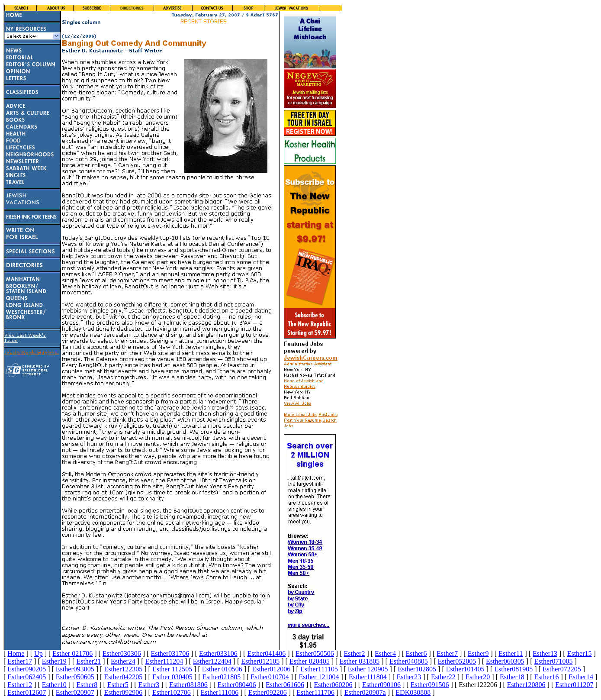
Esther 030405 (172, 677)
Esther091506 (430, 685)
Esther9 (478, 653)
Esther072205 (562, 669)
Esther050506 (315, 653)
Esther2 (355, 653)
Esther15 (580, 653)
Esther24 (123, 661)
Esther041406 (266, 653)
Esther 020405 (310, 661)
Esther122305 (123, 669)
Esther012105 (260, 661)
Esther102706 (172, 692)
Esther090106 (381, 685)
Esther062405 (27, 677)
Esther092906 (123, 692)
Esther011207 (574, 685)
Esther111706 (315, 692)
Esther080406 (237, 685)
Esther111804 (368, 677)
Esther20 (477, 677)
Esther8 (87, 685)
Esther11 (511, 653)
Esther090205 (27, 669)
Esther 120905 (368, 669)
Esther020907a (365, 692)
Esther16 (547, 677)
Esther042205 (123, 677)
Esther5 (118, 685)
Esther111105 (319, 669)
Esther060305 (505, 661)
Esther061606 (285, 685)
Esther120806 (526, 685)
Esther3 (149, 685)
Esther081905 (513, 669)
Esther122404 (212, 661)
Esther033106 (218, 653)
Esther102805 (417, 669)
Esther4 (385, 653)
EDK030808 (413, 692)
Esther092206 (268, 692)
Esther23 (409, 677)
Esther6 (416, 653)
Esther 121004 (319, 677)
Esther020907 (75, 692)
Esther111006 (219, 692)
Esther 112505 (172, 669)
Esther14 (581, 677)
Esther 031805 (359, 661)
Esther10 (54, 685)
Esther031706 (170, 653)
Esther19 (54, 661)
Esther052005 (457, 661)
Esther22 (443, 677)
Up (39, 653)
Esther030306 (122, 653)
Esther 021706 (72, 653)
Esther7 (447, 653)
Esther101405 (465, 669)
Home (16, 653)
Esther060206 (333, 685)
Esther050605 (75, 677)
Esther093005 (75, 669)
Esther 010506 (222, 669)
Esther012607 (27, 692)
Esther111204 (164, 661)
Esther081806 (188, 685)
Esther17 (20, 661)
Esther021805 (221, 677)
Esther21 (88, 661)
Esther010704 (270, 677)
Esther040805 (409, 661)
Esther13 (545, 653)
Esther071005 (554, 661)
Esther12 (20, 685)
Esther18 (512, 677)
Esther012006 (271, 669)
